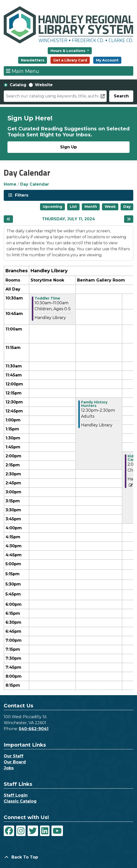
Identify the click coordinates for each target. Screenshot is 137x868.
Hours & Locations (68, 51)
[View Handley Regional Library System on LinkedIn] (45, 831)
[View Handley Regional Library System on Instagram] (21, 831)
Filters (21, 195)
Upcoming (52, 207)
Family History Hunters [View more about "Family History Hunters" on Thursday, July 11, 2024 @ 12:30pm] (94, 404)
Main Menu (23, 71)
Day (127, 207)
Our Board (15, 762)
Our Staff (14, 756)
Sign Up (68, 147)
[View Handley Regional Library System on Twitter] (33, 831)
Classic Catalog (20, 801)
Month (91, 207)
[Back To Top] (68, 857)
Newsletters (33, 60)
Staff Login (16, 795)
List (73, 207)
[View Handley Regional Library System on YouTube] (57, 831)
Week (110, 207)
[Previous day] (8, 219)
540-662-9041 (34, 729)
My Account (107, 60)
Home (10, 184)
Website (44, 85)
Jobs (9, 768)
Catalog (18, 85)
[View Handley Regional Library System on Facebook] (9, 831)
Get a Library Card (70, 60)
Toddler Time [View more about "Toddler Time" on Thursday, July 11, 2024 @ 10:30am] (47, 298)
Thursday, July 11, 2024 (68, 219)
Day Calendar (35, 184)
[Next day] (129, 219)
